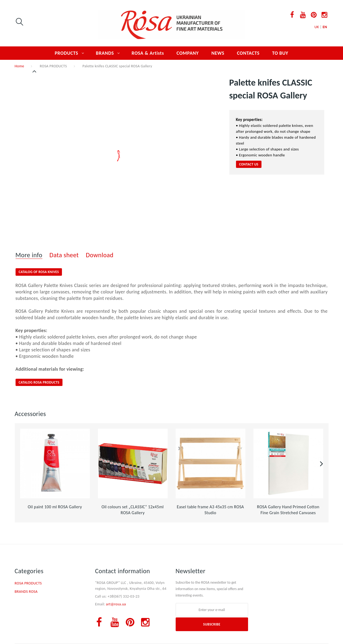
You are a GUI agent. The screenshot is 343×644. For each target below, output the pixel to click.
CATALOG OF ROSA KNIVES (39, 272)
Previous (35, 71)
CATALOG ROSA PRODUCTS (39, 382)
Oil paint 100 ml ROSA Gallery (55, 507)
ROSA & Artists (148, 53)
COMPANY (188, 53)
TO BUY (280, 53)
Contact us (249, 164)
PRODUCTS (67, 53)
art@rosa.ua (116, 604)
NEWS (218, 53)
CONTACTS (248, 53)
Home (20, 66)
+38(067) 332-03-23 (123, 596)
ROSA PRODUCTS (53, 66)
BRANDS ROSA (26, 592)
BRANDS (105, 53)
